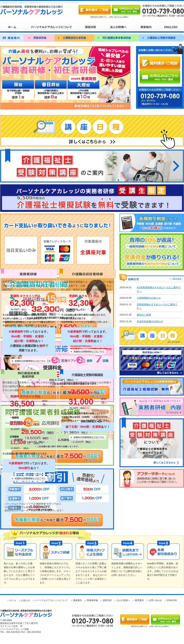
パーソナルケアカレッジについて (51, 600)
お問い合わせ (155, 600)
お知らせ (26, 600)
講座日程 (107, 600)
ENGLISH (172, 600)
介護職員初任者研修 (74, 38)
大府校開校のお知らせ (149, 298)
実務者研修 (40, 38)
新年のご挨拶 (144, 315)
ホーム (13, 600)
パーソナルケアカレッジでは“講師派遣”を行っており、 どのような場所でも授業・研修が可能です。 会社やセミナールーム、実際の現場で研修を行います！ (34, 507)
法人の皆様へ (123, 600)
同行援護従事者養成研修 (117, 38)
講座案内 (77, 600)
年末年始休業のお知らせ (150, 321)
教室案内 (139, 600)
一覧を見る (176, 278)
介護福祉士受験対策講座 (161, 38)
